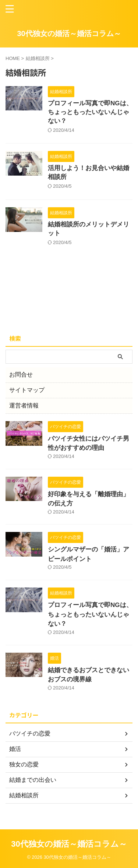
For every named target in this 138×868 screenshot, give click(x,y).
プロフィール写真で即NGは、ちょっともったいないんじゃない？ (90, 112)
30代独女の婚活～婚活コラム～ (69, 33)
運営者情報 (24, 405)
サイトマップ (27, 390)
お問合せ (21, 375)
